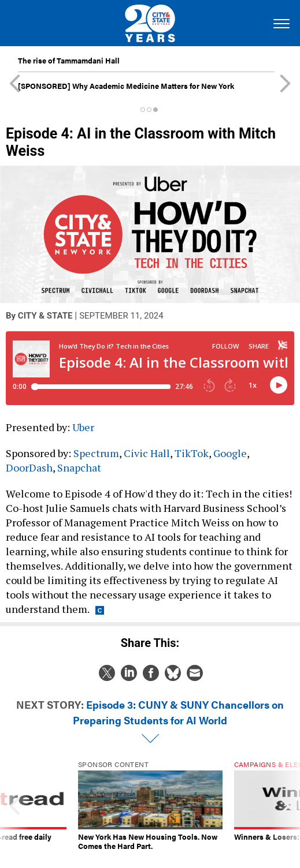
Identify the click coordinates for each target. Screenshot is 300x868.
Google (230, 453)
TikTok (192, 453)
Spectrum (96, 453)
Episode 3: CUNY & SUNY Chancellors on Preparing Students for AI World (178, 712)
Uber (83, 427)
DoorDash (29, 467)
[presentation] (15, 806)
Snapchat (79, 467)
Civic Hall (147, 453)
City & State (45, 316)
